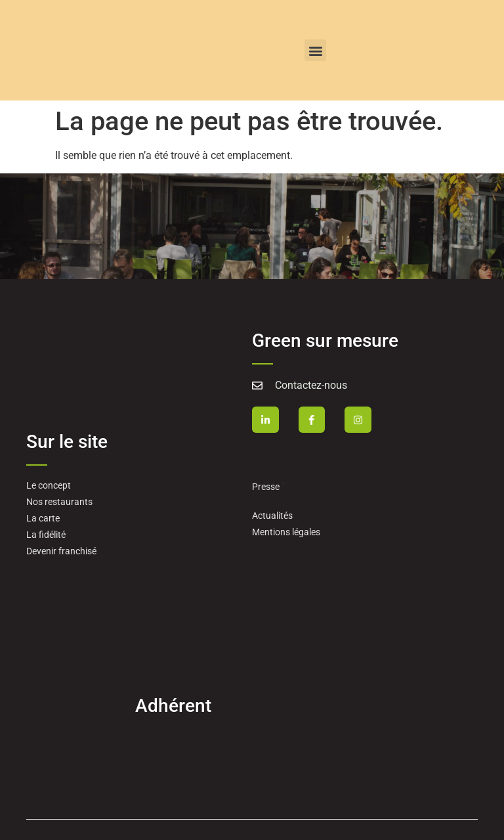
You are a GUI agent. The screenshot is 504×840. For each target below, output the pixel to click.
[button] (315, 50)
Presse (266, 487)
